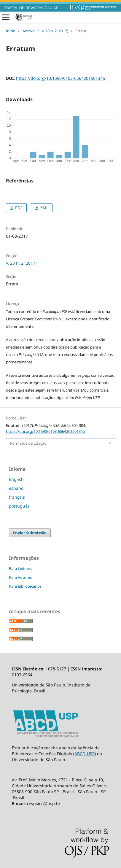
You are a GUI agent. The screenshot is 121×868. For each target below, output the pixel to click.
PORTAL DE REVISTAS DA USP (31, 8)
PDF (18, 208)
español (17, 488)
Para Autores (20, 577)
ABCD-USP (85, 754)
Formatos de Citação (28, 443)
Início (11, 31)
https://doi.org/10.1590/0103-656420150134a (60, 78)
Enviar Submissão (30, 533)
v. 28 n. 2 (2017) (55, 31)
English (16, 479)
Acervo (29, 31)
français (17, 497)
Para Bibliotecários (25, 586)
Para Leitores (20, 568)
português (19, 506)
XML (44, 208)
